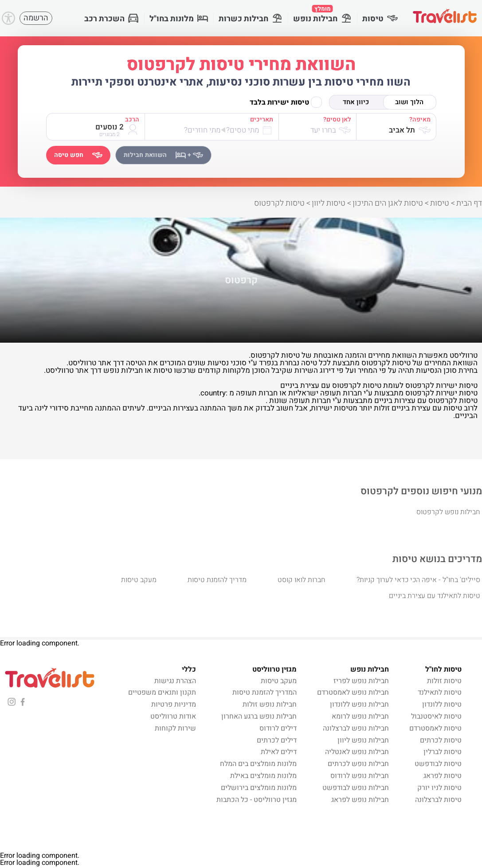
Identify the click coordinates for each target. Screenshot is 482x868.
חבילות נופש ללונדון (359, 704)
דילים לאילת (279, 752)
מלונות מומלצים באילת (263, 776)
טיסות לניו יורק (439, 788)
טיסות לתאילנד (440, 692)
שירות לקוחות (175, 728)
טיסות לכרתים (441, 740)
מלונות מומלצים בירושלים (259, 788)
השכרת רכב (112, 19)
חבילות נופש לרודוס (360, 776)
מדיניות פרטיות (174, 704)
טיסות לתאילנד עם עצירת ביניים (435, 596)
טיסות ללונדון (442, 704)
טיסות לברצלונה (438, 800)
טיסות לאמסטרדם (435, 728)
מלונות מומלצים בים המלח (258, 764)
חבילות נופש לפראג (360, 800)
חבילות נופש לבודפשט (356, 788)
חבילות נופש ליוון (363, 740)
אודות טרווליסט (173, 716)
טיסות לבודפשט (438, 764)
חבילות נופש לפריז (361, 681)
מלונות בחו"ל (179, 19)
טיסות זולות (444, 681)
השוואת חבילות (163, 155)
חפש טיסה (78, 155)
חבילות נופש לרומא (360, 716)
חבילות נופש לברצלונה (356, 728)
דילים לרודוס (278, 728)
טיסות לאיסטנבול (436, 716)
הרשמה (36, 18)
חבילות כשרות (251, 19)
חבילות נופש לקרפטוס (448, 512)
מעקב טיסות (139, 580)
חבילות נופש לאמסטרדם (353, 692)
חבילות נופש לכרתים (358, 764)
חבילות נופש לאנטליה (357, 752)
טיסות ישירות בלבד (286, 102)
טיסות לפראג (443, 776)
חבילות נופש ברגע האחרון (259, 716)
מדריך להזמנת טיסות (217, 580)
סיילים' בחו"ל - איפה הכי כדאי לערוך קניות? (418, 580)
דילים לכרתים (277, 740)
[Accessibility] (8, 18)
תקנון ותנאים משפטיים (162, 692)
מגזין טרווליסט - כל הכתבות (257, 800)
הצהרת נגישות (175, 681)
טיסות (380, 19)
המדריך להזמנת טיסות (265, 692)
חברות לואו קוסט (302, 580)
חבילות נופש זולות (270, 704)
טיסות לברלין (443, 752)
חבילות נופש (322, 15)
